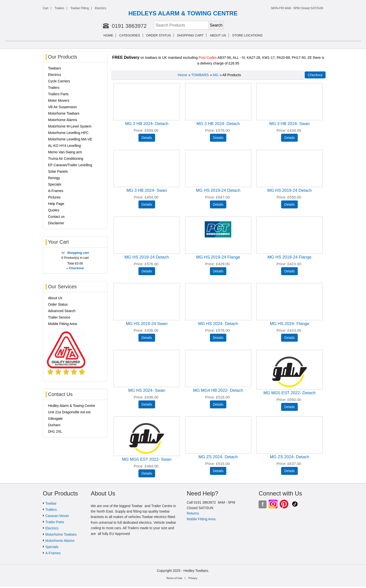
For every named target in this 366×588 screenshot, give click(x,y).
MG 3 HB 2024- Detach (147, 124)
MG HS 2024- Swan (147, 390)
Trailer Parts (55, 522)
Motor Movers (59, 100)
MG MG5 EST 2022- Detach (289, 393)
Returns (193, 513)
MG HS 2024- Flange (289, 324)
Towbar (51, 503)
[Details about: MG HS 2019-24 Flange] (218, 271)
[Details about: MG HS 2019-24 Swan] (147, 338)
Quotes (54, 210)
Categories (130, 35)
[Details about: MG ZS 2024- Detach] (218, 471)
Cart (46, 8)
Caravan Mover (57, 516)
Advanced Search (62, 311)
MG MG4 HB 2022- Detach (218, 390)
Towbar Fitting (80, 8)
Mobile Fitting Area (63, 324)
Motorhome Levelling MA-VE (70, 139)
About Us (55, 298)
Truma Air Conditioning (66, 159)
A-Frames (56, 191)
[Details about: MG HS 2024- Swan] (147, 404)
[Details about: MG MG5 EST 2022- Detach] (289, 407)
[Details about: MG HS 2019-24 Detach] (218, 204)
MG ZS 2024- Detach (218, 457)
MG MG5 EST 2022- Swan (147, 459)
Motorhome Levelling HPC (68, 133)
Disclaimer (56, 223)
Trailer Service (59, 317)
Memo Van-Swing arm (65, 152)
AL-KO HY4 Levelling (65, 146)
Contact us (56, 217)
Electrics (100, 8)
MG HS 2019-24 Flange (218, 257)
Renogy (54, 178)
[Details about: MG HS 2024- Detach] (218, 338)
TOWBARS (200, 75)
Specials (55, 184)
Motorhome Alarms (63, 120)
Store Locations (247, 35)
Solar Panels (58, 171)
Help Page (56, 204)
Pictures (54, 197)
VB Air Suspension (63, 107)
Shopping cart (190, 35)
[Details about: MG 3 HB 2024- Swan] (289, 138)
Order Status (159, 35)
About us (218, 35)
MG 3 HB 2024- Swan (289, 124)
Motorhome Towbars (64, 113)
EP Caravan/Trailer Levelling (70, 165)
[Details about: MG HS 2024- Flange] (289, 338)
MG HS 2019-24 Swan (147, 324)
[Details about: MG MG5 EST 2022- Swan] (147, 473)
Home (108, 35)
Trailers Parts (58, 94)
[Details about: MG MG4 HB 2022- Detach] (218, 404)
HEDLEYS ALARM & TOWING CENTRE (183, 13)
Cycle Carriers (59, 81)
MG (216, 75)
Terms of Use (174, 578)
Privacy (193, 578)
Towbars (55, 68)
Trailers (60, 8)
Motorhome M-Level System (70, 126)
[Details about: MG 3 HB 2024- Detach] (147, 138)
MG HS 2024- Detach (218, 324)
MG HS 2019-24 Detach (218, 190)
